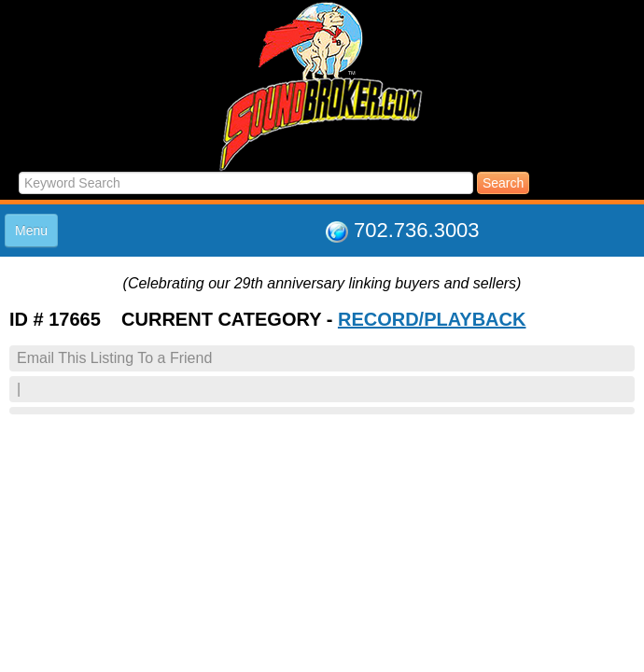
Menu (31, 231)
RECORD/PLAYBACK (432, 319)
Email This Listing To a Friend (114, 358)
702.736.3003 (417, 230)
